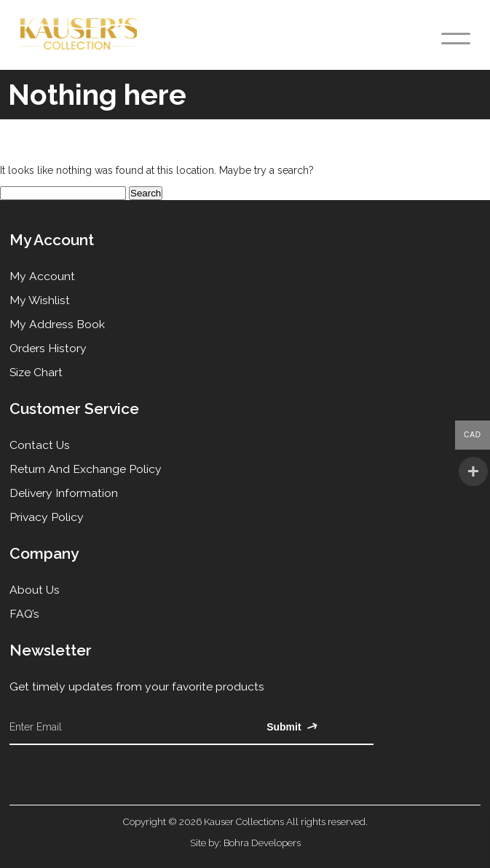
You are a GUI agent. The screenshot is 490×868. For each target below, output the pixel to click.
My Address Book (57, 324)
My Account (42, 276)
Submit (292, 727)
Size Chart (36, 372)
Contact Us (40, 445)
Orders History (48, 348)
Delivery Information (64, 493)
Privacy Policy (47, 517)
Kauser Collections (244, 821)
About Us (35, 590)
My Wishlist (40, 300)
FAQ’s (24, 614)
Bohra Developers (262, 843)
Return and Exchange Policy (86, 469)
